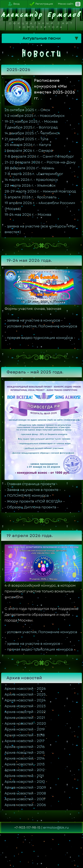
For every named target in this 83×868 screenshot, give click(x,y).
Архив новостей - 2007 (25, 799)
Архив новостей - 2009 (25, 787)
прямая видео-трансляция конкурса (40, 338)
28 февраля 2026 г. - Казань (29, 168)
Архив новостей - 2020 (25, 723)
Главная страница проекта (31, 484)
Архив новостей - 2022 (25, 712)
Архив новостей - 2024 (25, 700)
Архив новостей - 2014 (25, 758)
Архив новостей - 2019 (25, 729)
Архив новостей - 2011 (24, 776)
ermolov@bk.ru (56, 827)
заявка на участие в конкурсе (34, 320)
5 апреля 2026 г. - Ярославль (31, 197)
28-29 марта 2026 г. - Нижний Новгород (40, 191)
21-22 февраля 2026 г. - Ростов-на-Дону (40, 162)
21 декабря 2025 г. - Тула (26, 139)
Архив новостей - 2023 (25, 706)
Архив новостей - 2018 (25, 735)
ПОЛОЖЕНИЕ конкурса (28, 495)
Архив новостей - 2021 (25, 718)
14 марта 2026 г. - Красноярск (31, 180)
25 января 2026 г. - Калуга (28, 145)
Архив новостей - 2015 (25, 753)
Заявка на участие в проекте (33, 490)
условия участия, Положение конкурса (42, 326)
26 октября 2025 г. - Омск (27, 110)
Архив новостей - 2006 (25, 805)
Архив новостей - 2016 (25, 747)
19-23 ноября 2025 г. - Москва (31, 121)
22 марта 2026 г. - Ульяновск (30, 185)
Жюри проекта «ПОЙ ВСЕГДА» (35, 501)
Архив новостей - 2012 (25, 770)
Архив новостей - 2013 (25, 764)
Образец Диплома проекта (32, 507)
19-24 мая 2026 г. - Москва (28, 215)
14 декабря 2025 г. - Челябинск (32, 133)
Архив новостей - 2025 (25, 694)
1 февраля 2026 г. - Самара (29, 151)
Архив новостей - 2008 (25, 793)
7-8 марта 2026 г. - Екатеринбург (34, 174)
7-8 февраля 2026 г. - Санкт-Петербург (39, 156)
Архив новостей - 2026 (25, 689)
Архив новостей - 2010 (25, 782)
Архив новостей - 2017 (24, 741)
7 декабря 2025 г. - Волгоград (31, 127)
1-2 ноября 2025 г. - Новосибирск (35, 116)
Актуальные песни (50, 38)
